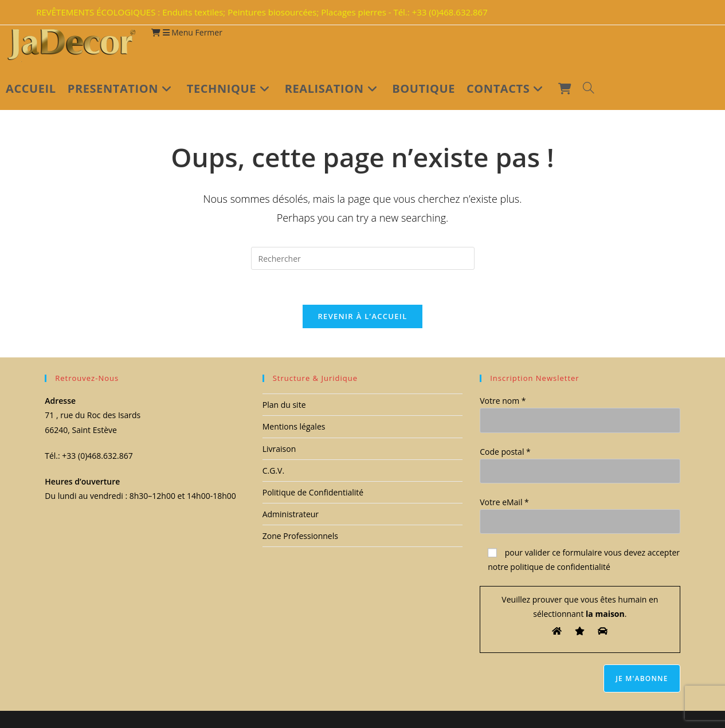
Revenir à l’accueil (362, 316)
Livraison (279, 449)
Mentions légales (294, 426)
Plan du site (284, 405)
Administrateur (291, 514)
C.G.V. (273, 471)
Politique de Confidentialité (313, 492)
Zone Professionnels (300, 536)
